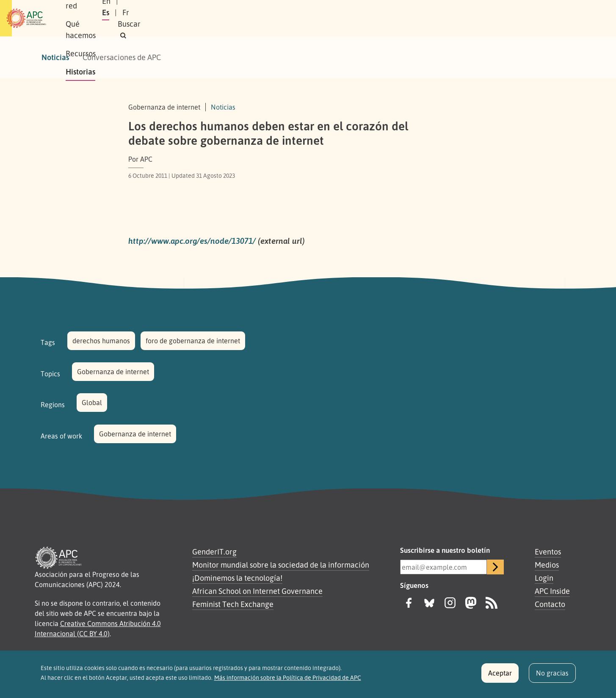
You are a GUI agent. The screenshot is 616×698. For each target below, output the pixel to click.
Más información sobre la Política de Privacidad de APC (288, 681)
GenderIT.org (214, 552)
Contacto (550, 604)
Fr (508, 18)
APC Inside (552, 591)
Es (488, 18)
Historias (310, 18)
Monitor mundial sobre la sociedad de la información (281, 565)
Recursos (268, 18)
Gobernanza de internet (113, 372)
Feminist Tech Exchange (233, 604)
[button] (560, 18)
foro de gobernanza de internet (193, 341)
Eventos (548, 552)
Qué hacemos (217, 18)
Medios (547, 565)
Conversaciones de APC (122, 57)
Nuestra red (162, 18)
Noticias (55, 57)
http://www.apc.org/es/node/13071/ (192, 241)
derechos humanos (101, 341)
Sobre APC (112, 18)
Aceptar (500, 677)
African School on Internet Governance (257, 591)
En (467, 18)
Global (92, 403)
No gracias (552, 677)
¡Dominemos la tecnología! (237, 578)
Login (544, 578)
